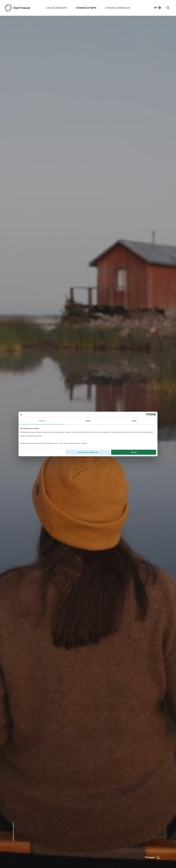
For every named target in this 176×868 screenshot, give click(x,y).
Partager (152, 857)
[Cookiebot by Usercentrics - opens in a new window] (143, 415)
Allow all (134, 452)
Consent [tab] (42, 421)
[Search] (168, 8)
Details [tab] (88, 421)
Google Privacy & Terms (78, 443)
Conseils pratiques (118, 8)
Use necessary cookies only (88, 452)
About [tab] (134, 421)
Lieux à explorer (57, 8)
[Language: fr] (158, 8)
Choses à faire (86, 8)
